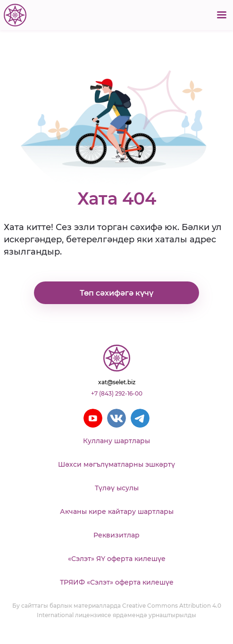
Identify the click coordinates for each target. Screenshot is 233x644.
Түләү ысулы (117, 488)
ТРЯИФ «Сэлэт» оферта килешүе (117, 582)
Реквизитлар (116, 535)
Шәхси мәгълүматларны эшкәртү (116, 464)
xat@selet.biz (117, 382)
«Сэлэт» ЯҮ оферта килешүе (117, 559)
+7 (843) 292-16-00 (117, 393)
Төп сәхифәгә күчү (116, 293)
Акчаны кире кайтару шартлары (117, 512)
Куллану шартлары (116, 441)
